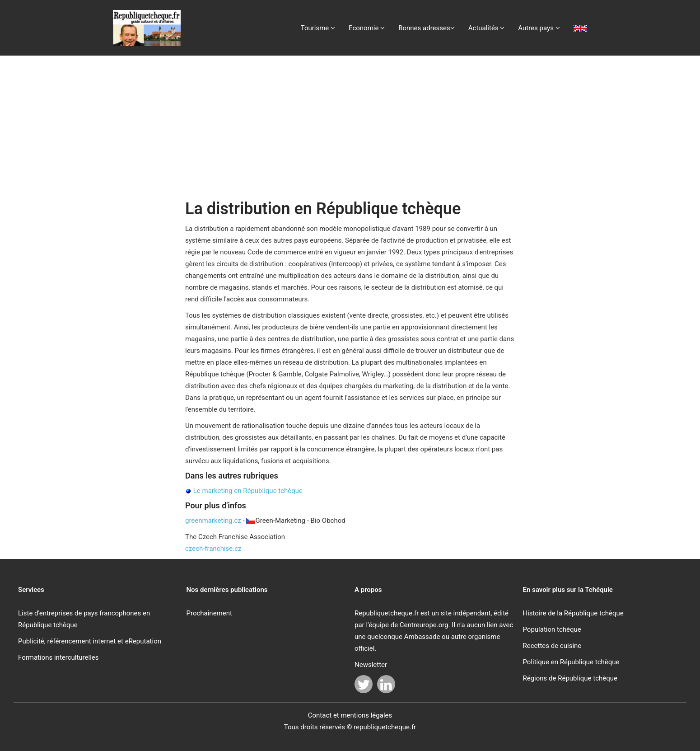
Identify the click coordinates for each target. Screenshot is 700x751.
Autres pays (539, 28)
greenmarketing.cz (213, 521)
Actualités (487, 28)
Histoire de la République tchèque (573, 613)
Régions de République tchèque (570, 678)
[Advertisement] (350, 123)
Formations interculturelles (58, 657)
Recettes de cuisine (552, 646)
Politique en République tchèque (571, 662)
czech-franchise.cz (213, 549)
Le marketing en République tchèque (248, 491)
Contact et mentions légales (350, 715)
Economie (367, 28)
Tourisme (318, 28)
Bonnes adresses (427, 28)
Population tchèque (552, 629)
